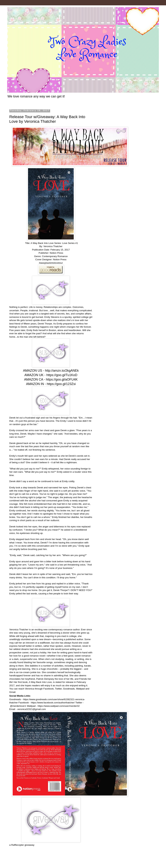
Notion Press (60, 259)
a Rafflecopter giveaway (22, 845)
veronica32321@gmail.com (32, 709)
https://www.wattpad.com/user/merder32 (59, 706)
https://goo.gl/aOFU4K (62, 379)
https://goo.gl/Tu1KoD (62, 375)
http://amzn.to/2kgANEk (62, 371)
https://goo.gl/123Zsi (61, 384)
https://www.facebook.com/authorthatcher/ (53, 703)
